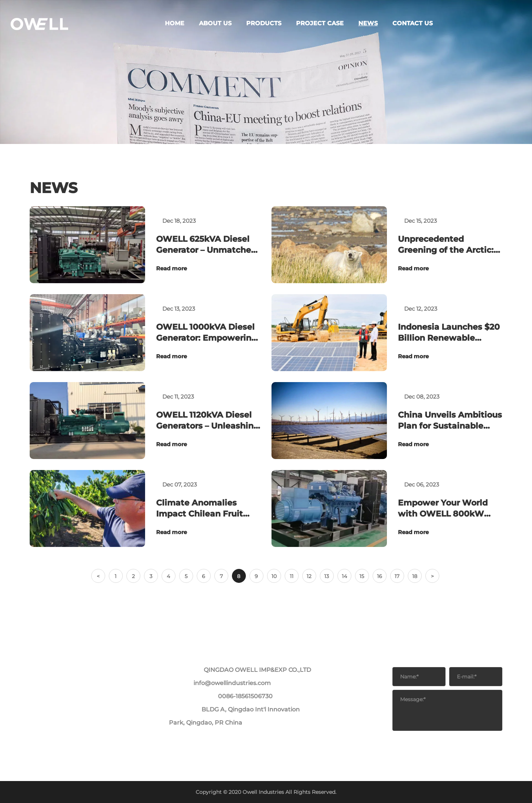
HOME (26, 25)
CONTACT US (36, 78)
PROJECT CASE (38, 58)
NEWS (26, 71)
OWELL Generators (56, 45)
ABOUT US (32, 32)
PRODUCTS (33, 38)
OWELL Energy (51, 51)
